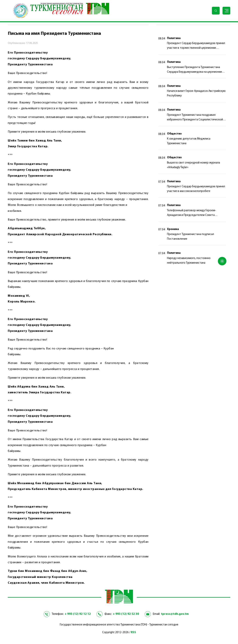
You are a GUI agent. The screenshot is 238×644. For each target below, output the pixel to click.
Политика (174, 38)
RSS (133, 632)
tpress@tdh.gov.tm (175, 614)
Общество (174, 134)
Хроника (173, 229)
